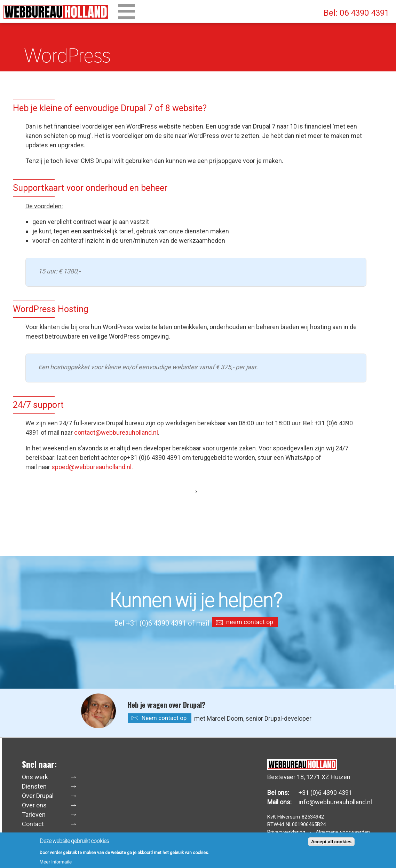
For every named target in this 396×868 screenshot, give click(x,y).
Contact (33, 824)
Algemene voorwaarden (343, 832)
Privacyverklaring (286, 832)
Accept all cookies (331, 843)
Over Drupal (38, 796)
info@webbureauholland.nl (335, 802)
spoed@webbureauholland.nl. (92, 467)
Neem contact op (164, 718)
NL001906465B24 (306, 824)
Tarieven (34, 815)
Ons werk (35, 777)
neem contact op (250, 622)
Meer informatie (56, 864)
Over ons (34, 805)
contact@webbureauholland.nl (116, 432)
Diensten (34, 786)
